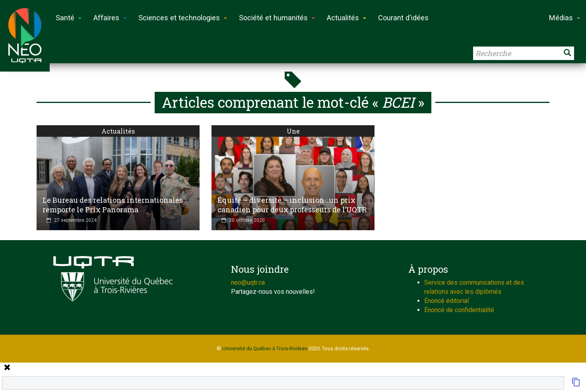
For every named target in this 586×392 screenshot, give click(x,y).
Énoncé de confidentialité (459, 310)
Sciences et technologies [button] (183, 18)
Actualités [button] (346, 18)
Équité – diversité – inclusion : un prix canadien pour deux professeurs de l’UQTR (292, 205)
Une (293, 131)
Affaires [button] (110, 18)
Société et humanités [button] (277, 18)
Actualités (118, 131)
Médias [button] (565, 18)
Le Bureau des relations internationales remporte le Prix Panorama (113, 205)
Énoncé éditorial (446, 301)
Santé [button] (69, 18)
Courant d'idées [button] (403, 18)
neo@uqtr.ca (248, 282)
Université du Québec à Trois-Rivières (265, 348)
